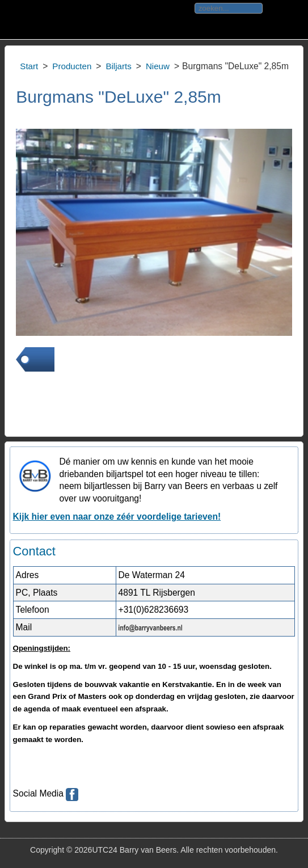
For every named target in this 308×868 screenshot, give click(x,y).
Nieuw (158, 66)
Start (29, 66)
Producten (72, 66)
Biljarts (118, 66)
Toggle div (16, 20)
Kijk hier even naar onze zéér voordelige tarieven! (117, 517)
